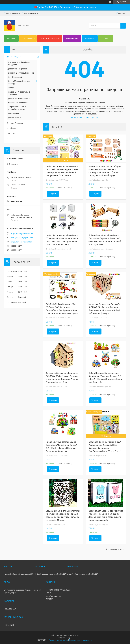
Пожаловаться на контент (58, 640)
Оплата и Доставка (50, 39)
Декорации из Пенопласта (19, 99)
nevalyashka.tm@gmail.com (22, 238)
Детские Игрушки (14, 57)
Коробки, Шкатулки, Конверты (21, 73)
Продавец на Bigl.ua (65, 638)
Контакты (90, 39)
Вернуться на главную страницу (85, 117)
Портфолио (72, 39)
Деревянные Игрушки (17, 69)
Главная (11, 39)
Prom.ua (76, 635)
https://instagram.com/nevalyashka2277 (83, 574)
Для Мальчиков (14, 118)
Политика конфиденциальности (81, 640)
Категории (28, 39)
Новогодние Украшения (18, 103)
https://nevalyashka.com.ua (22, 234)
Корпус (11, 88)
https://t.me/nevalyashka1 (21, 242)
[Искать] (123, 26)
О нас (106, 39)
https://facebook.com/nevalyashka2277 (51, 574)
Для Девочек (13, 113)
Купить (54, 194)
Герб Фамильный (15, 77)
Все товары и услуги (115, 549)
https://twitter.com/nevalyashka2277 (18, 574)
